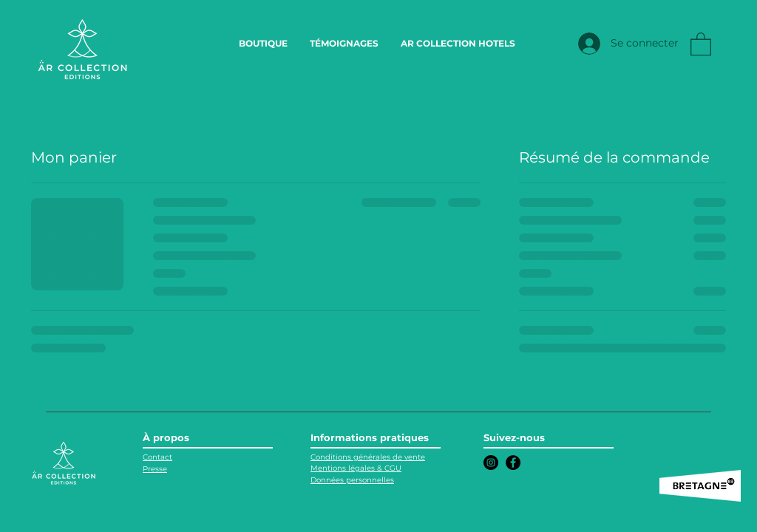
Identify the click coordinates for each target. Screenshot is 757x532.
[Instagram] (491, 463)
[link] (701, 43)
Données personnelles (352, 480)
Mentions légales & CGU (356, 468)
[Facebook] (513, 463)
